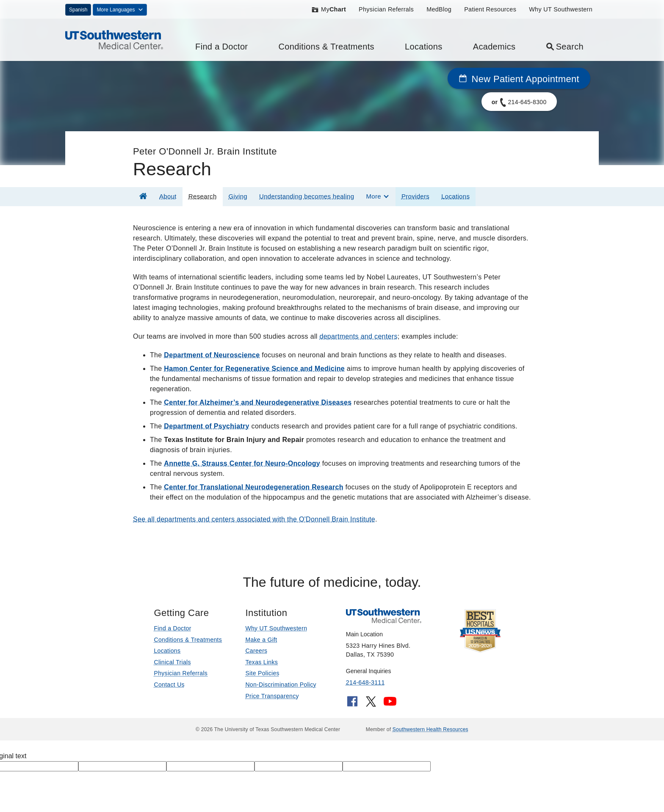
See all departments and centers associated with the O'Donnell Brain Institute (254, 519)
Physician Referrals (386, 9)
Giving (238, 196)
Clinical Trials (172, 662)
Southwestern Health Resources (430, 729)
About (168, 196)
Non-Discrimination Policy (281, 685)
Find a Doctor (221, 47)
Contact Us (169, 685)
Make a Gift (261, 640)
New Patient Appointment (519, 79)
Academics (494, 47)
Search (565, 47)
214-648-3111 (365, 682)
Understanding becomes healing (307, 196)
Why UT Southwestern (561, 9)
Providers (415, 196)
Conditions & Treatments (326, 47)
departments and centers (358, 336)
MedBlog (439, 9)
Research (203, 196)
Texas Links (261, 662)
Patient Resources (490, 9)
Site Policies (262, 673)
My (328, 9)
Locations (424, 47)
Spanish (78, 10)
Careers (256, 651)
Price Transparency (272, 696)
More (373, 196)
